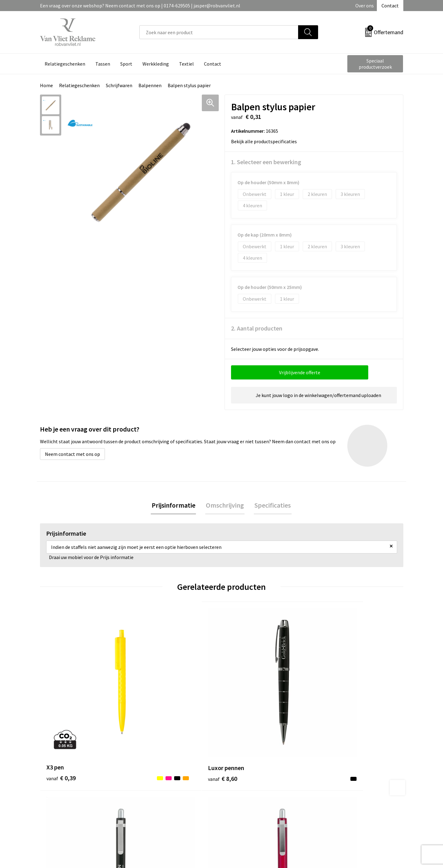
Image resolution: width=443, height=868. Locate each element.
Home (46, 85)
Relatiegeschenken (79, 85)
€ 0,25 (243, 707)
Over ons (365, 6)
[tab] (175, 506)
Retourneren (243, 774)
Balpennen (150, 85)
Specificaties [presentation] (271, 505)
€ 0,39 (61, 707)
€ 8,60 (152, 707)
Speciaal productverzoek (375, 64)
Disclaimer (330, 793)
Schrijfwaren (119, 85)
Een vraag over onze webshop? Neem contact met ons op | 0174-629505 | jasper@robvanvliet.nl (140, 6)
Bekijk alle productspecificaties (266, 141)
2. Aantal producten (257, 328)
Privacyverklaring (337, 783)
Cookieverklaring (337, 774)
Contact (390, 6)
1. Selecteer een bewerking (266, 162)
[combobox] (219, 32)
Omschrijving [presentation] (225, 505)
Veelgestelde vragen (160, 774)
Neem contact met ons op (72, 454)
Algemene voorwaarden (344, 765)
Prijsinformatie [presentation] (175, 505)
